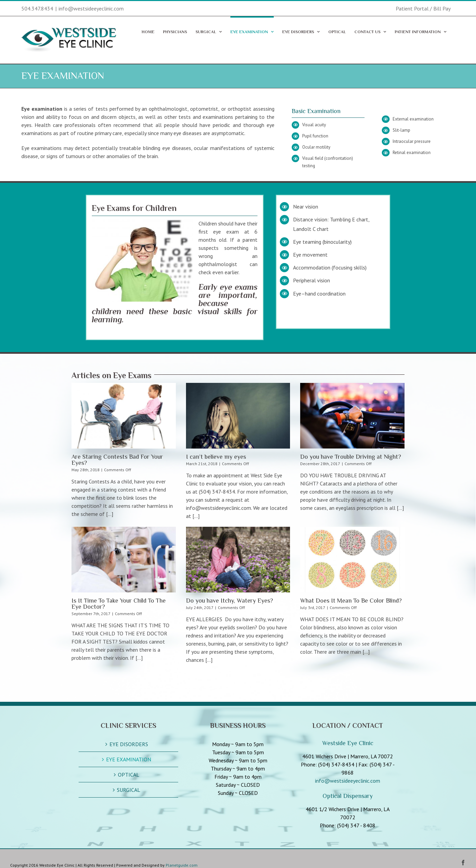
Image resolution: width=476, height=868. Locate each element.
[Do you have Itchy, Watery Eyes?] (238, 560)
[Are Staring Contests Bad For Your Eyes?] (124, 416)
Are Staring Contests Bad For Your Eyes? (117, 460)
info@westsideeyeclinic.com (91, 8)
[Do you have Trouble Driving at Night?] (352, 416)
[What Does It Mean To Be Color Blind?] (352, 560)
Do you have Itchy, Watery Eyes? (230, 601)
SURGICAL (129, 790)
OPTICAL (129, 775)
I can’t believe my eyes (216, 457)
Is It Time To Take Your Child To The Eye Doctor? (119, 604)
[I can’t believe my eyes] (238, 416)
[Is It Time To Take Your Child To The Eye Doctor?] (124, 560)
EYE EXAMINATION (129, 759)
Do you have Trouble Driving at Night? (351, 457)
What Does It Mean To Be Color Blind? (351, 601)
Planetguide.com (182, 865)
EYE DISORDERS (129, 744)
